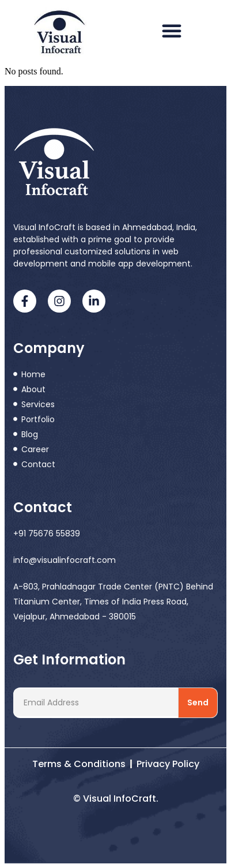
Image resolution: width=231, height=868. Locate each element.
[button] (172, 31)
